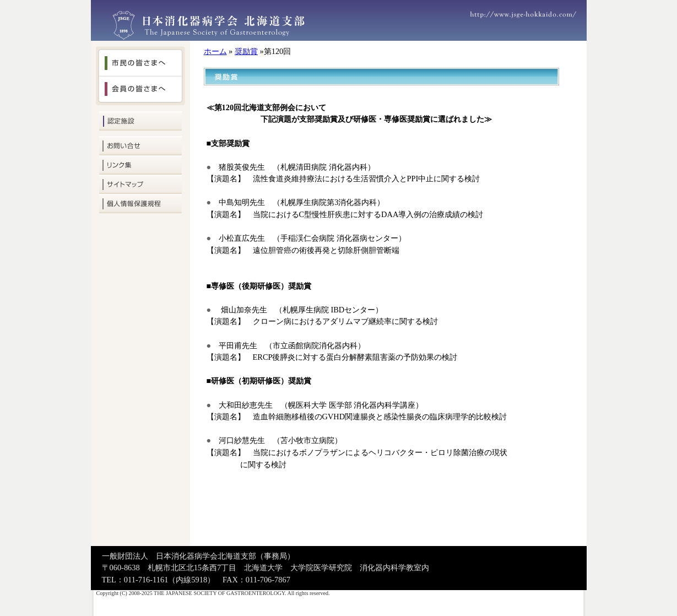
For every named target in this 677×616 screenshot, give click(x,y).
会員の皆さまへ (140, 91)
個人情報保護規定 (140, 204)
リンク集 (140, 165)
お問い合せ (140, 146)
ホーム (215, 51)
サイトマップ (140, 184)
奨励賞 (246, 51)
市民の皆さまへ (140, 61)
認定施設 (140, 121)
